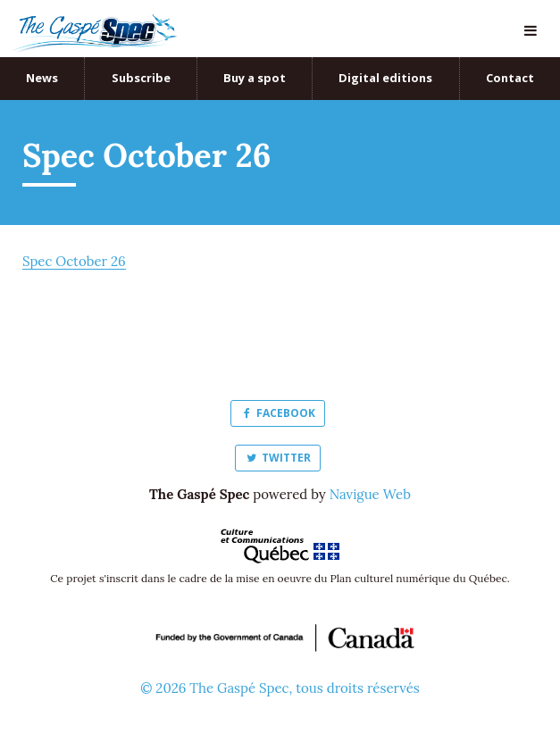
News (42, 78)
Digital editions (385, 78)
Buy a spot (255, 78)
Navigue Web (370, 494)
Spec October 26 (74, 261)
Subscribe (141, 78)
